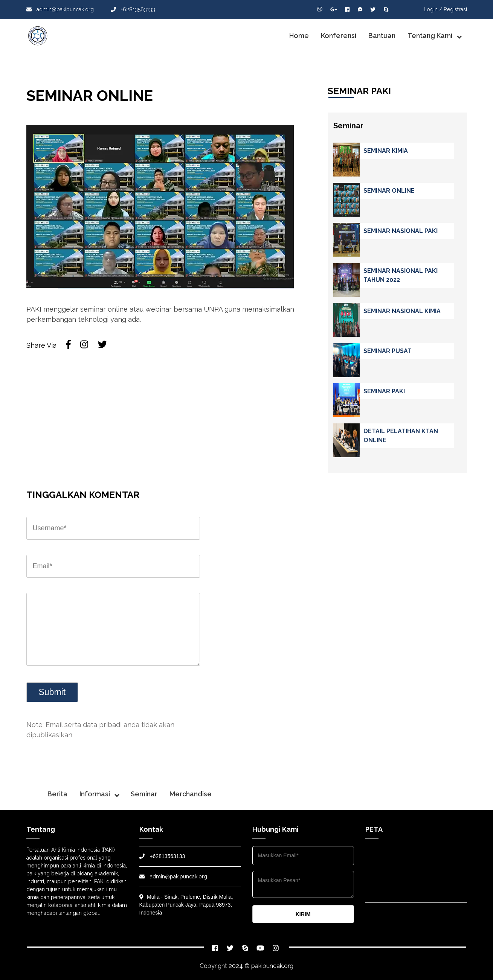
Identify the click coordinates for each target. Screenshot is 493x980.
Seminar (144, 794)
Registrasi (455, 9)
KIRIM (303, 914)
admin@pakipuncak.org (60, 9)
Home (299, 36)
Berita (57, 794)
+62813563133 (133, 9)
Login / (433, 9)
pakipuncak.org (272, 966)
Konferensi (339, 36)
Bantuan (382, 36)
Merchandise (191, 794)
